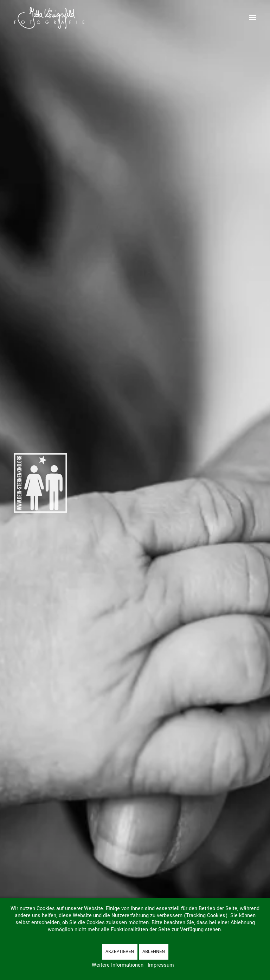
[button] (252, 18)
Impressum (161, 965)
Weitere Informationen (118, 965)
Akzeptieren (120, 952)
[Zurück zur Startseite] (49, 18)
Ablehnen (154, 952)
